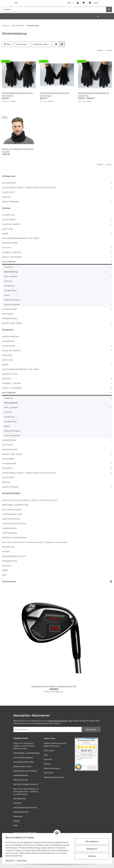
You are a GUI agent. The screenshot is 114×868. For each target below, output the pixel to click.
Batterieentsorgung (52, 768)
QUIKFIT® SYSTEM (10, 243)
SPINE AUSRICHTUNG (11, 519)
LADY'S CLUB (7, 229)
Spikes (7, 295)
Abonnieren (91, 729)
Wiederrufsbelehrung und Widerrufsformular (55, 745)
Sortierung (21, 44)
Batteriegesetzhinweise (54, 777)
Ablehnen (91, 856)
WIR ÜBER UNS (8, 547)
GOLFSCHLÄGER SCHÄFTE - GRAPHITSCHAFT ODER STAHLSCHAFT (29, 188)
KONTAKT (6, 552)
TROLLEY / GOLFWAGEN (12, 257)
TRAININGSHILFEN (10, 318)
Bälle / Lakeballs (11, 276)
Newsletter (7, 566)
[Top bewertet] (111, 582)
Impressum (11, 860)
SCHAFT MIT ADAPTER (11, 224)
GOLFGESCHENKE (9, 309)
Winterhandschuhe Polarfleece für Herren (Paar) (55, 94)
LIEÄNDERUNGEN (9, 528)
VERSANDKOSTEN (10, 561)
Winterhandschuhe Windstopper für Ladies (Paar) (94, 94)
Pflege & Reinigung (12, 300)
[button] (78, 3)
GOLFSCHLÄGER (9, 220)
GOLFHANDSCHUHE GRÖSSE (14, 524)
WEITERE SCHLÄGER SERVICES (15, 538)
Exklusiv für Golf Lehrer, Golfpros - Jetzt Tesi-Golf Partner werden (30, 500)
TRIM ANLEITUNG (9, 533)
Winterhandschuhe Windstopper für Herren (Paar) (18, 94)
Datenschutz (22, 860)
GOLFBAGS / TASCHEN (11, 252)
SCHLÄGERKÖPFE (9, 183)
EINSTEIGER (7, 355)
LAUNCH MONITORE (11, 337)
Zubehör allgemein (12, 304)
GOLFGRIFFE (7, 468)
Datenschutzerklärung (58, 721)
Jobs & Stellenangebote (12, 509)
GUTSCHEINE (7, 314)
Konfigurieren (91, 849)
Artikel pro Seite (40, 44)
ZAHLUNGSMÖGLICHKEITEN (14, 556)
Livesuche (48, 759)
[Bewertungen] (54, 689)
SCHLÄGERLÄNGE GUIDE (12, 514)
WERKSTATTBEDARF (10, 202)
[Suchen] (109, 9)
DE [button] (69, 3)
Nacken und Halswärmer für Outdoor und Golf (18, 150)
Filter (7, 44)
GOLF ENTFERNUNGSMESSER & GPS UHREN (20, 238)
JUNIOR (5, 234)
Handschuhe (9, 286)
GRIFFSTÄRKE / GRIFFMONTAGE (15, 505)
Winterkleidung (11, 272)
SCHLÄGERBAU (8, 459)
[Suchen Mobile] (54, 9)
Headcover (9, 267)
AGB (46, 755)
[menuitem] (98, 16)
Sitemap (47, 764)
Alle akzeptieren (91, 841)
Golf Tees (8, 281)
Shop (4, 575)
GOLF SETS (7, 248)
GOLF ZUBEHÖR (9, 262)
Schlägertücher (11, 290)
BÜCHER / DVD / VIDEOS (12, 323)
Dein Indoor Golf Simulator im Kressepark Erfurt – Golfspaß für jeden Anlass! (35, 542)
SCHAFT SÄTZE (8, 192)
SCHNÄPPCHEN (8, 215)
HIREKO (5, 570)
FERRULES (6, 197)
